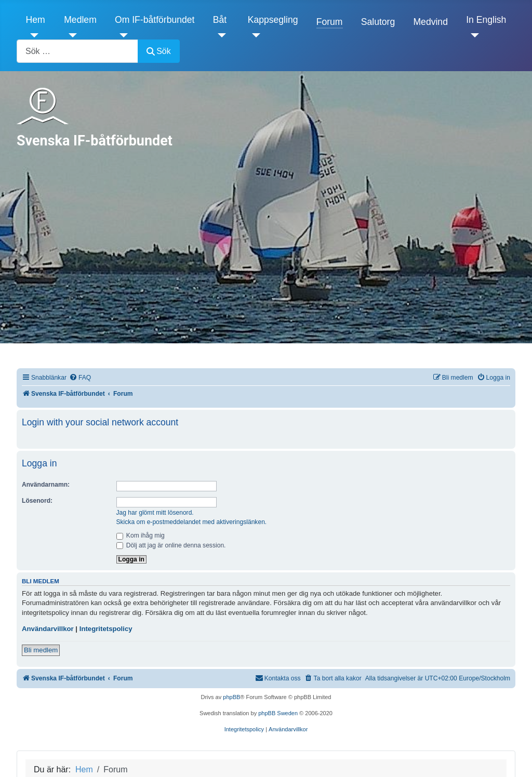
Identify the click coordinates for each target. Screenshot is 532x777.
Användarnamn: (46, 485)
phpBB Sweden (278, 713)
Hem (36, 20)
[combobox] (77, 51)
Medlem (80, 20)
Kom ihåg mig (141, 535)
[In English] (473, 35)
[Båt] (220, 35)
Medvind (430, 22)
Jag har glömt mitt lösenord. (155, 513)
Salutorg (378, 22)
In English (486, 20)
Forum (330, 22)
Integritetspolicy (106, 629)
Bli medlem (41, 650)
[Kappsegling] (254, 35)
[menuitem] (80, 378)
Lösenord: (37, 501)
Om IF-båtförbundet (155, 20)
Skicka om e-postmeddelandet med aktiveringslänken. (192, 522)
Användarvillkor (48, 629)
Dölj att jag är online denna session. (171, 545)
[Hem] (32, 35)
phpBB (231, 697)
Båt (220, 20)
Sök (159, 51)
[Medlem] (70, 35)
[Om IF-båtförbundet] (121, 35)
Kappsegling (273, 20)
